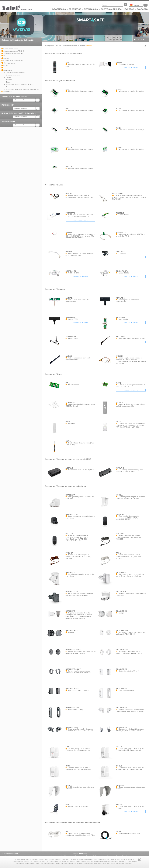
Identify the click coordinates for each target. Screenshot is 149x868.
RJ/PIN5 (69, 232)
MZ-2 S (119, 109)
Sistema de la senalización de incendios (18, 113)
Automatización (8, 122)
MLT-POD (120, 402)
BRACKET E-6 (122, 727)
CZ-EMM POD (71, 402)
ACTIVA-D (69, 468)
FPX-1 (118, 553)
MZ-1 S (119, 128)
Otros (60, 374)
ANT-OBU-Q (121, 337)
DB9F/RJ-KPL (71, 271)
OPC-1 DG (70, 534)
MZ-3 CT (69, 147)
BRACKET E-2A (122, 630)
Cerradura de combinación (69, 54)
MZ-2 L (68, 109)
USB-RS (69, 194)
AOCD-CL (120, 805)
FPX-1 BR (69, 553)
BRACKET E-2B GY (73, 669)
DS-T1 (68, 832)
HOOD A (119, 495)
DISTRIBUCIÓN (91, 9)
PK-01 (68, 62)
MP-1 (67, 383)
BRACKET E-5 (122, 708)
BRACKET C (121, 572)
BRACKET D (121, 592)
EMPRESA (129, 9)
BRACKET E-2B (122, 650)
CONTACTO (142, 9)
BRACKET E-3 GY (72, 688)
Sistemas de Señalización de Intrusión (18, 40)
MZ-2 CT (119, 147)
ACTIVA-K (120, 468)
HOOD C (69, 785)
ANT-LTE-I (69, 298)
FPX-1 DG (120, 534)
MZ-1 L (68, 128)
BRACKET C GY (72, 592)
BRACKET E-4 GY (72, 708)
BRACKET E (70, 611)
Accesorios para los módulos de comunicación (79, 823)
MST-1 (118, 383)
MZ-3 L (68, 89)
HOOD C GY (121, 785)
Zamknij (139, 860)
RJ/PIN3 (69, 252)
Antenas (61, 289)
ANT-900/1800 (71, 337)
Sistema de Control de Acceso (14, 97)
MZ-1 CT (69, 167)
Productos (75, 9)
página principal (50, 46)
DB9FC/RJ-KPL (122, 271)
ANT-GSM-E (70, 317)
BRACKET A (70, 495)
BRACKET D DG (72, 514)
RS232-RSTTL (118, 194)
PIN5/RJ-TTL (70, 213)
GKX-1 (119, 422)
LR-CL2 (119, 747)
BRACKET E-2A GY (73, 650)
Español (136, 5)
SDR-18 (68, 441)
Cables (60, 185)
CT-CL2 (119, 766)
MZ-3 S (119, 89)
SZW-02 (119, 62)
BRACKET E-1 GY (72, 630)
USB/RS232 (121, 252)
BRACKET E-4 (122, 688)
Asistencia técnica (111, 9)
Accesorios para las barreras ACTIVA (74, 459)
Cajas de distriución (66, 80)
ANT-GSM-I (120, 317)
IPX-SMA (119, 356)
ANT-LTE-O (120, 298)
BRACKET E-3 (122, 669)
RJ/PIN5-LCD (121, 232)
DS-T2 (118, 832)
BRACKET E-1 (122, 611)
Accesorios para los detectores (71, 486)
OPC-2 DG (120, 514)
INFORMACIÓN (59, 9)
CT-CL (68, 766)
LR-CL (68, 747)
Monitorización (8, 105)
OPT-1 (68, 805)
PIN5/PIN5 (120, 213)
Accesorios (51, 54)
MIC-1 (68, 422)
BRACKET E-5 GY (72, 727)
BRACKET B (70, 572)
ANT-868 (69, 356)
